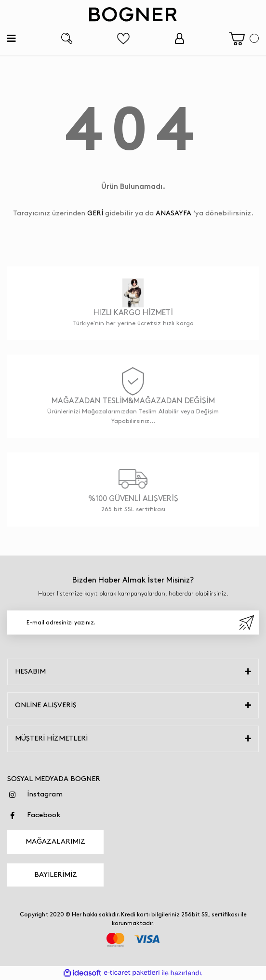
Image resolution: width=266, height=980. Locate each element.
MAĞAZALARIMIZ (55, 842)
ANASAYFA (173, 213)
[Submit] (247, 622)
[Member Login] (180, 38)
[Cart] (244, 39)
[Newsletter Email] (133, 622)
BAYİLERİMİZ (56, 875)
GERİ (95, 213)
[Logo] (133, 14)
